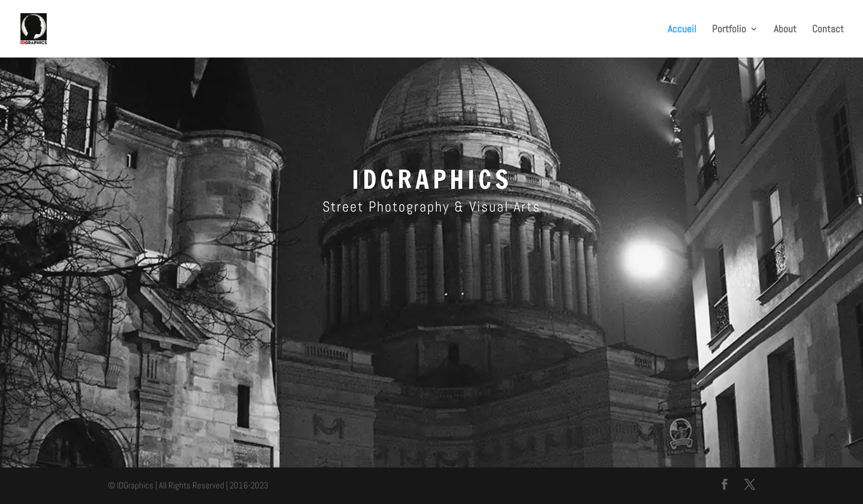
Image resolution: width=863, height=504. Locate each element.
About (785, 30)
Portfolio (729, 30)
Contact (828, 30)
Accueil (682, 30)
